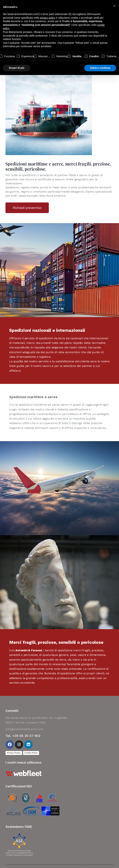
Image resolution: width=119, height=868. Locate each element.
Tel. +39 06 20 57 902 (23, 736)
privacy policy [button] (48, 18)
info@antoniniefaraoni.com (24, 729)
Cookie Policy (31, 753)
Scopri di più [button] (17, 68)
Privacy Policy (14, 753)
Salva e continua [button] (100, 68)
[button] (114, 6)
